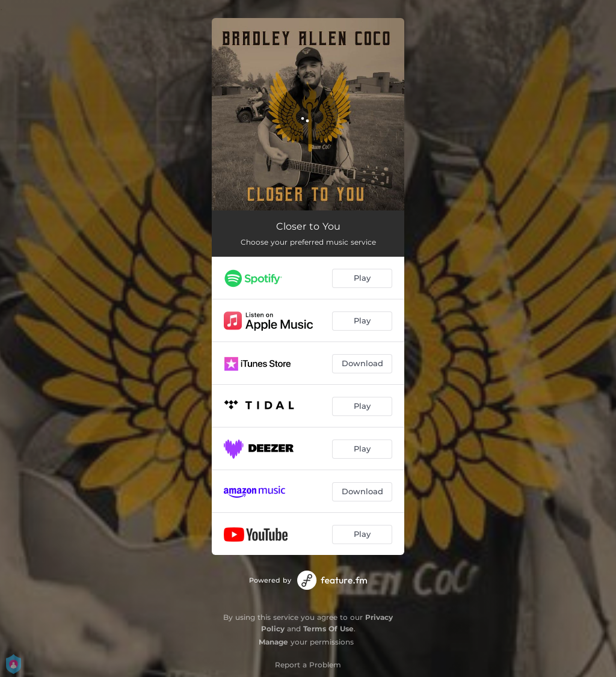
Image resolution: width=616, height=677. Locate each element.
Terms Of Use (328, 629)
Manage (273, 642)
